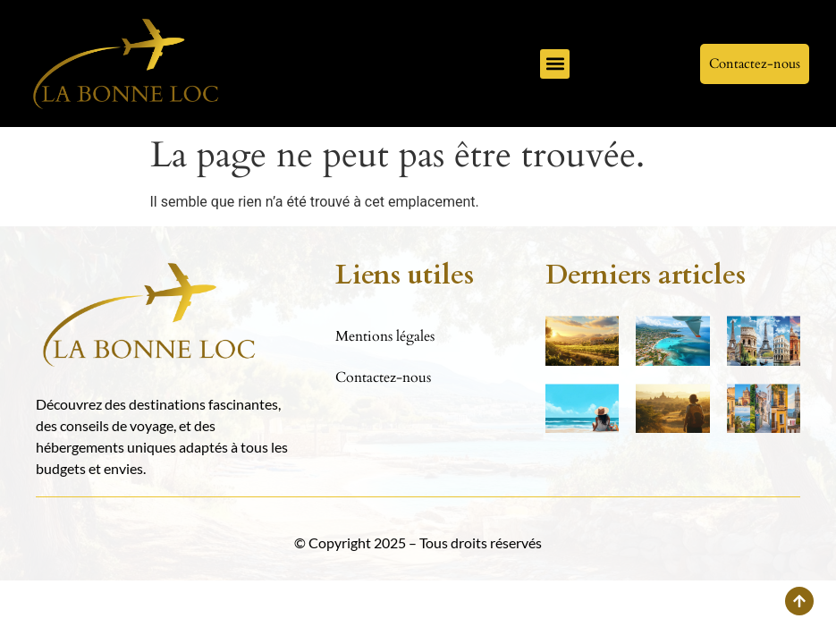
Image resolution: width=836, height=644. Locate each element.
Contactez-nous (383, 377)
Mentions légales (385, 336)
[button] (555, 64)
